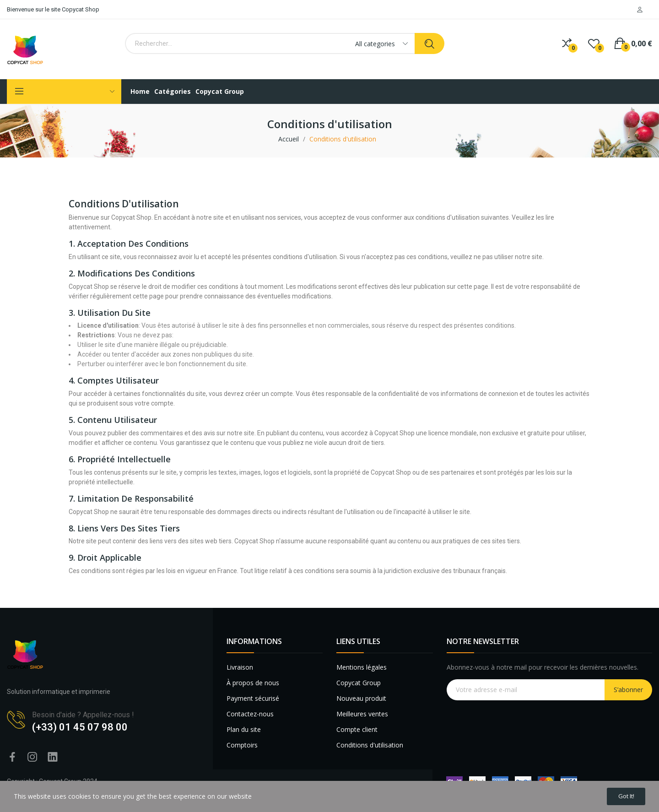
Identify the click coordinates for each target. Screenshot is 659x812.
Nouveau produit (361, 698)
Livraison (240, 667)
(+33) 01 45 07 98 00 (80, 727)
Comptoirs (242, 745)
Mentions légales (362, 667)
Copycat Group (359, 683)
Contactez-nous (250, 714)
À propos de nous (253, 683)
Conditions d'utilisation (370, 745)
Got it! (621, 795)
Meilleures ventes (362, 714)
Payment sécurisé (253, 698)
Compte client (357, 729)
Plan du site (244, 729)
